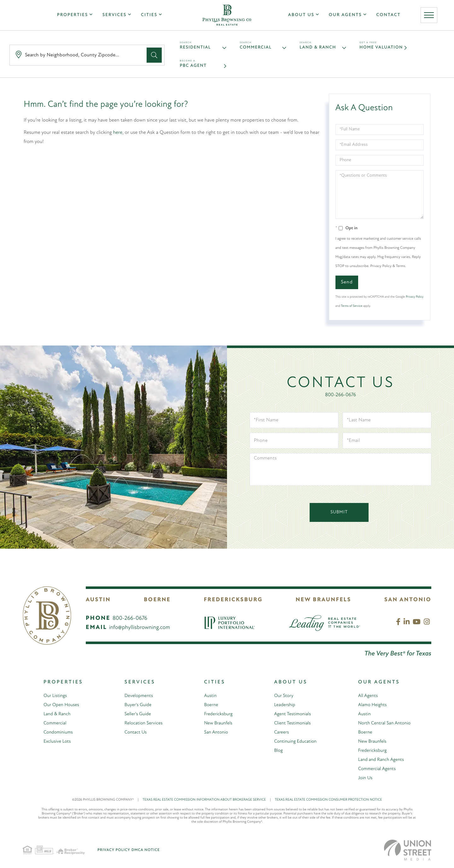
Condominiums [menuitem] (58, 734)
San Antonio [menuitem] (213, 734)
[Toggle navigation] (432, 16)
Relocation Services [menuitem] (141, 724)
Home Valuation (383, 48)
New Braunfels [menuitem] (216, 724)
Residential (196, 48)
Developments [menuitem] (136, 697)
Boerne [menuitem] (208, 706)
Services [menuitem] (113, 16)
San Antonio (408, 601)
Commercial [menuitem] (55, 724)
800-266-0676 (340, 396)
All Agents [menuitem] (366, 697)
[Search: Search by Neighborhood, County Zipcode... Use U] (79, 56)
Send (347, 283)
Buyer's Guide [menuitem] (135, 706)
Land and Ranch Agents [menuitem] (380, 761)
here (118, 134)
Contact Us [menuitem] (133, 734)
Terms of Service (352, 307)
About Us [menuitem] (303, 16)
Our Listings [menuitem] (55, 697)
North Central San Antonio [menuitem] (384, 724)
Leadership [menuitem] (282, 706)
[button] (154, 56)
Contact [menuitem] (390, 16)
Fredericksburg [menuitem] (216, 715)
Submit (339, 514)
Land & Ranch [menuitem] (57, 715)
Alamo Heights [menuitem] (371, 706)
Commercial (257, 48)
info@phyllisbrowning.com (140, 629)
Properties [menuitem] (71, 16)
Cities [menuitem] (147, 16)
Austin (98, 601)
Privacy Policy (415, 298)
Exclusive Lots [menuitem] (57, 743)
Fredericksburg (233, 601)
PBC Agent (194, 67)
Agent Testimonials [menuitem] (290, 715)
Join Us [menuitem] (363, 779)
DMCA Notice (146, 851)
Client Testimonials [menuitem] (290, 724)
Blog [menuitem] (275, 752)
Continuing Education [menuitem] (293, 743)
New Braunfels (323, 601)
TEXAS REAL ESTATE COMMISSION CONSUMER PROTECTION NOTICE (328, 801)
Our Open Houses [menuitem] (61, 706)
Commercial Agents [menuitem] (375, 770)
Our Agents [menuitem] (347, 16)
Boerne (157, 601)
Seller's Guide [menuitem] (135, 715)
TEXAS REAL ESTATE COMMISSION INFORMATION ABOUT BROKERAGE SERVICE (209, 801)
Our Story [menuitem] (281, 697)
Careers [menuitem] (278, 734)
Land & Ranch (319, 48)
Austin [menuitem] (207, 697)
